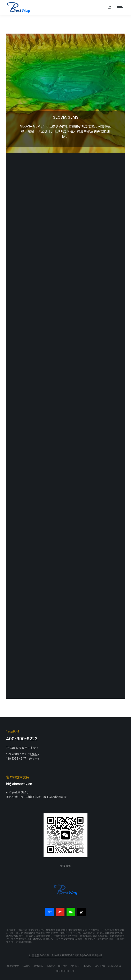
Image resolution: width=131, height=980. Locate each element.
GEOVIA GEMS (65, 117)
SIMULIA (38, 966)
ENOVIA (50, 966)
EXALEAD (99, 966)
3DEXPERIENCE (65, 971)
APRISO (75, 966)
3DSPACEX (114, 966)
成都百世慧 (13, 966)
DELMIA (63, 966)
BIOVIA (87, 966)
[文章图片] (65, 93)
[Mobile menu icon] (120, 8)
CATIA (26, 966)
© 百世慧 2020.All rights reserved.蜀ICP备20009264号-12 (65, 955)
